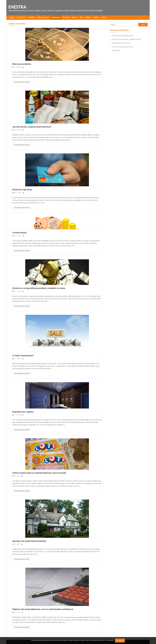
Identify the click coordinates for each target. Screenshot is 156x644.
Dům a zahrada (43, 18)
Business (32, 18)
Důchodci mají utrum (22, 190)
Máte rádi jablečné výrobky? (121, 43)
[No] (154, 641)
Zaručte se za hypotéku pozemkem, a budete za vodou (39, 288)
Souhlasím (120, 640)
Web (81, 18)
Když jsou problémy (22, 64)
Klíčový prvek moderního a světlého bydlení (127, 39)
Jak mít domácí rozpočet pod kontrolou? (32, 127)
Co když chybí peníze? (23, 356)
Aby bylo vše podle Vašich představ (29, 541)
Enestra (17, 7)
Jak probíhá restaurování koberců (123, 47)
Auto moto (21, 18)
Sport (74, 18)
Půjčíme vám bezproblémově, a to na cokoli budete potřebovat (43, 609)
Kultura (66, 18)
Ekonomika (56, 18)
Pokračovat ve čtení (22, 82)
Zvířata (104, 18)
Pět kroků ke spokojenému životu (123, 36)
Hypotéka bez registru (23, 412)
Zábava (88, 18)
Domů (12, 18)
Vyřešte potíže (19, 233)
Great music (116, 50)
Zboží (96, 18)
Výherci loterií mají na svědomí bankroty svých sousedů (39, 473)
